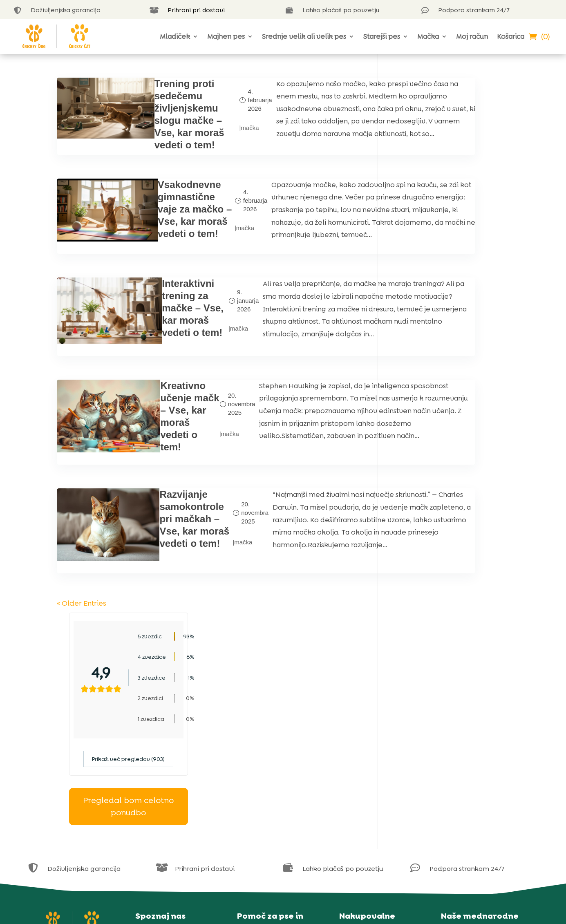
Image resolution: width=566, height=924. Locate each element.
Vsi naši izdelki (368, 761)
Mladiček (175, 36)
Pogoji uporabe (370, 793)
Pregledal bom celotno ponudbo (450, 272)
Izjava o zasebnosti (375, 772)
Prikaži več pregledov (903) (450, 224)
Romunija (463, 814)
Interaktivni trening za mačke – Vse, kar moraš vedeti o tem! (161, 347)
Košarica (511, 36)
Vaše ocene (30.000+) (175, 760)
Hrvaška (461, 782)
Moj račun (472, 36)
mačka (204, 134)
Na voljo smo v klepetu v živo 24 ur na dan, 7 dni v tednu (283, 772)
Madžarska (464, 793)
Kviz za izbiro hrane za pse (284, 814)
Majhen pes (226, 36)
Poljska (459, 804)
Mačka (428, 36)
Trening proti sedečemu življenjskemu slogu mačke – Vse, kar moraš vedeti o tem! (161, 120)
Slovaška (462, 825)
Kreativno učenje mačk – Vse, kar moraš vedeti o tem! (156, 461)
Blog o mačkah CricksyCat (285, 804)
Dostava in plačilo (374, 814)
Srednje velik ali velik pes (304, 36)
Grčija (457, 772)
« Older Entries (81, 651)
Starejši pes (382, 36)
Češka (457, 761)
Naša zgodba (163, 749)
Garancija (361, 804)
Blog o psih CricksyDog (280, 793)
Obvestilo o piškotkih (379, 782)
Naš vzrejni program (174, 800)
